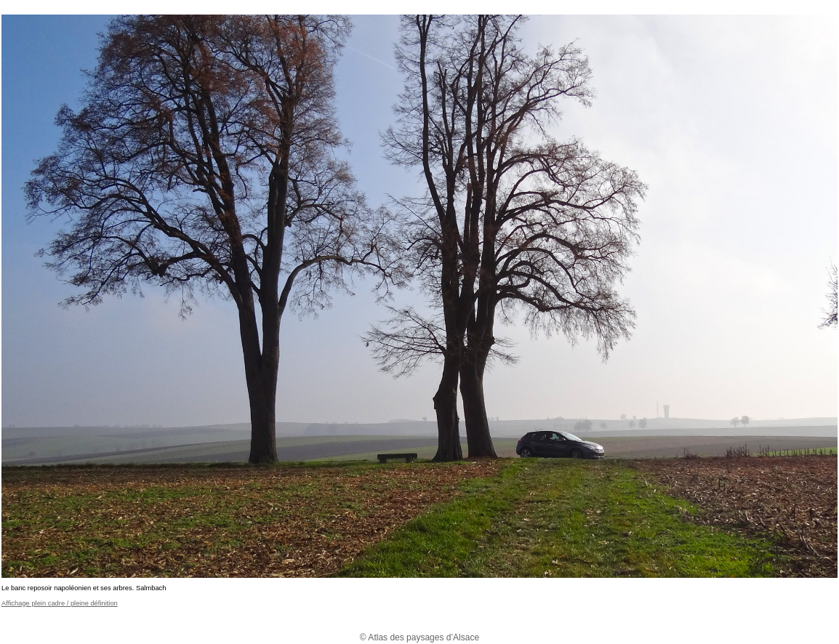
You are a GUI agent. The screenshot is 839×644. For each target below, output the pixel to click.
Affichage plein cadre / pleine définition (60, 603)
